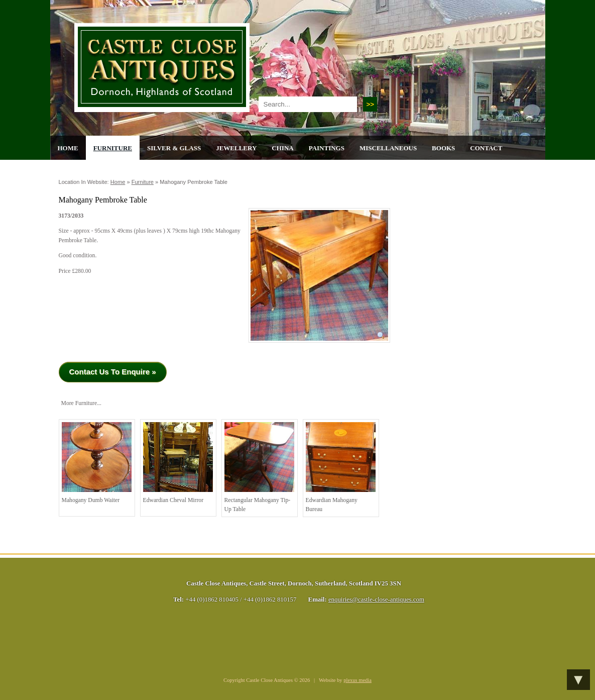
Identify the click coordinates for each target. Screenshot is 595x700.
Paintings (327, 148)
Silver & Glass (174, 148)
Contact (486, 148)
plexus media (358, 680)
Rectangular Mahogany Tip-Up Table (259, 467)
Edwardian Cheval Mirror (178, 463)
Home (68, 148)
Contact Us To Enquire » (113, 372)
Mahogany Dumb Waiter (97, 463)
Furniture (113, 148)
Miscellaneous (388, 148)
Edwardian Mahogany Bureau (341, 467)
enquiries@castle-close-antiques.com (376, 599)
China (282, 148)
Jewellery (236, 148)
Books (443, 148)
